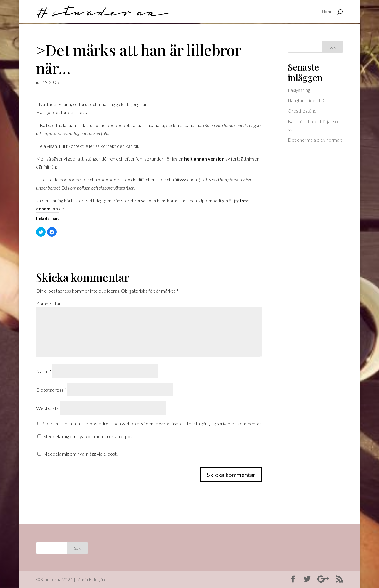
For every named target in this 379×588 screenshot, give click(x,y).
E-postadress (51, 390)
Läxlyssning (299, 90)
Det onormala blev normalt (315, 140)
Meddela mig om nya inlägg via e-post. (80, 454)
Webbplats (47, 408)
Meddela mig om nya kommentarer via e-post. (89, 436)
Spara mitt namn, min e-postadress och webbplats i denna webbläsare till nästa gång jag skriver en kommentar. (152, 423)
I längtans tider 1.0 (306, 100)
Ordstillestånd (302, 111)
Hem (326, 12)
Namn (44, 371)
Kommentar (48, 303)
